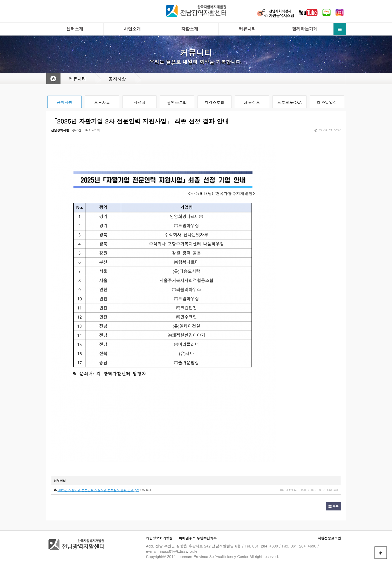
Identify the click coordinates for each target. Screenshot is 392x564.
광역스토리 (177, 102)
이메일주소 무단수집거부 (198, 538)
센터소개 (75, 29)
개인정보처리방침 (159, 538)
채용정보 (252, 102)
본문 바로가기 (0, 0)
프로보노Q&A (289, 102)
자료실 (139, 102)
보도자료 (102, 102)
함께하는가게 (305, 29)
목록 (333, 506)
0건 (77, 130)
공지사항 (64, 102)
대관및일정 (327, 102)
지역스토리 (214, 102)
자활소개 (190, 29)
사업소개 (132, 29)
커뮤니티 (247, 29)
